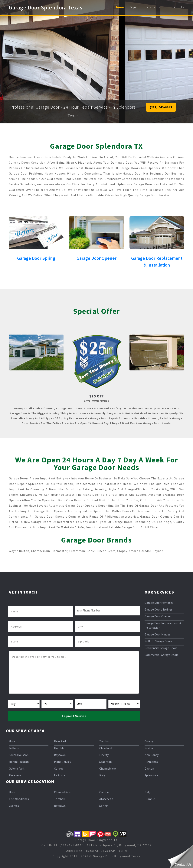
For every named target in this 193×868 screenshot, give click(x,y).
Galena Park (17, 768)
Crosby (149, 741)
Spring (104, 806)
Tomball (105, 741)
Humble (59, 748)
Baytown (60, 755)
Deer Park (60, 741)
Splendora (151, 775)
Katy (102, 775)
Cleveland (106, 748)
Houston (15, 741)
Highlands (151, 762)
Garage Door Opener (96, 258)
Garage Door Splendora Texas (46, 8)
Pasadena (15, 775)
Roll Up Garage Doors (158, 641)
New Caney (152, 755)
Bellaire (14, 748)
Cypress (14, 806)
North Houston (19, 762)
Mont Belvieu (63, 762)
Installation (153, 7)
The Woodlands (19, 799)
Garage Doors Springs (159, 609)
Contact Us (175, 7)
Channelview (108, 768)
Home (119, 7)
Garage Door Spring (36, 258)
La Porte (60, 775)
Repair (134, 7)
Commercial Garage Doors (162, 655)
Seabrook (105, 762)
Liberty (104, 755)
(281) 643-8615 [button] (161, 107)
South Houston (19, 755)
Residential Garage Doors (161, 648)
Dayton (149, 768)
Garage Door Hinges (157, 634)
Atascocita (106, 799)
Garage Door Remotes (159, 603)
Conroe (59, 768)
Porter (149, 748)
